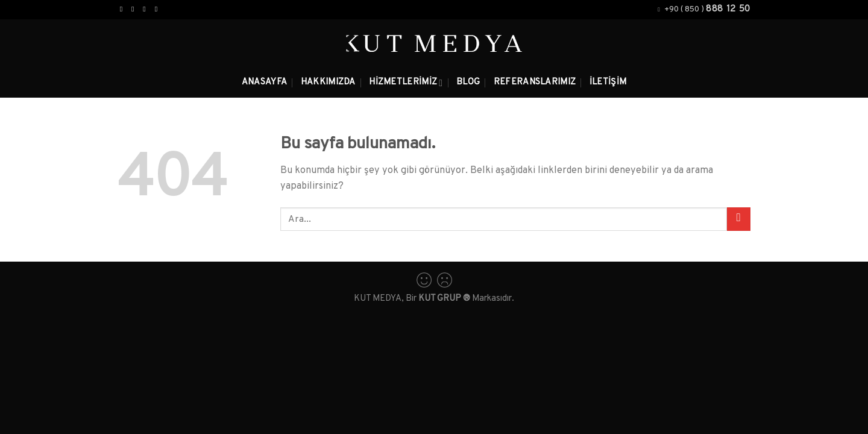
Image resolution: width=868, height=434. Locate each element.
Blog (468, 82)
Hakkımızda (328, 82)
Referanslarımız (535, 82)
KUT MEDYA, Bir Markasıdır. (434, 299)
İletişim (608, 82)
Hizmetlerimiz (406, 83)
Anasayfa (264, 82)
